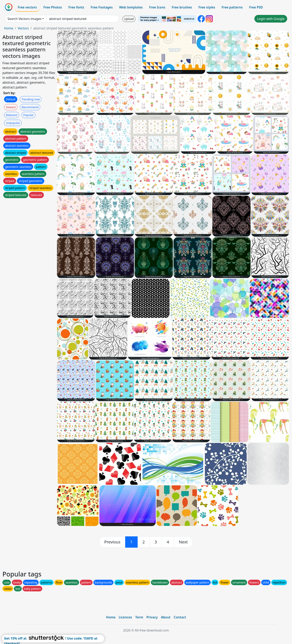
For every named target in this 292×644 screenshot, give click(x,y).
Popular (28, 115)
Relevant (12, 115)
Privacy (152, 617)
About (166, 617)
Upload (129, 19)
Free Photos (53, 7)
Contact (180, 617)
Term (139, 617)
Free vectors (27, 7)
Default (11, 99)
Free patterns (232, 7)
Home (9, 28)
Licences (125, 617)
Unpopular (13, 123)
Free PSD (256, 7)
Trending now (31, 99)
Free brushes (182, 7)
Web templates (131, 7)
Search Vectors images (24, 19)
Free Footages (102, 7)
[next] (183, 542)
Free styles (207, 7)
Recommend (30, 107)
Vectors (23, 28)
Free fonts (76, 7)
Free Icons (157, 7)
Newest (11, 107)
